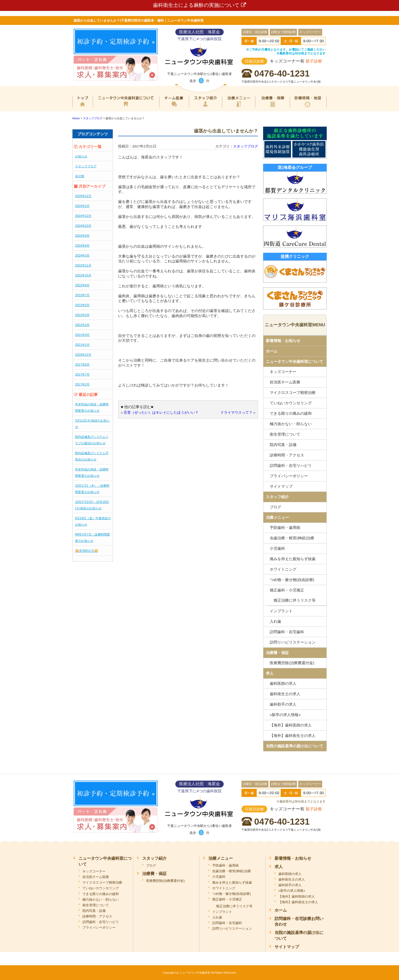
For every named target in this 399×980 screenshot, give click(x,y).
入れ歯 (275, 621)
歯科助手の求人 (283, 704)
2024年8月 (82, 246)
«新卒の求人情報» (285, 715)
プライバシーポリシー (289, 476)
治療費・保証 (272, 108)
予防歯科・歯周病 (285, 528)
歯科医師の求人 (283, 683)
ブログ (275, 507)
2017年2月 (82, 384)
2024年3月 (82, 256)
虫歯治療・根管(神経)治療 (292, 538)
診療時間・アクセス (287, 455)
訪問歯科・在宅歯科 (287, 632)
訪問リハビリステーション (293, 642)
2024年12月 (83, 216)
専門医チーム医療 (174, 108)
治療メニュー (239, 108)
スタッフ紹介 (205, 108)
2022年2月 (82, 325)
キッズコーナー (283, 372)
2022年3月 (82, 315)
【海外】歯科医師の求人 (291, 725)
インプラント (281, 611)
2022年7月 (82, 295)
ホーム (82, 108)
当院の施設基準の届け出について (295, 746)
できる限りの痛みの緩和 (291, 413)
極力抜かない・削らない (291, 424)
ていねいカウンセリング (291, 403)
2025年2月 (82, 206)
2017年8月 (82, 365)
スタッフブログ (86, 166)
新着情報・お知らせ (283, 341)
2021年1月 (82, 345)
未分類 (80, 176)
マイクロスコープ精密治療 (293, 392)
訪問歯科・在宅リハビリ (291, 465)
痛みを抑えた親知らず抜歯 (293, 559)
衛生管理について (285, 434)
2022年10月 (83, 275)
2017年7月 (82, 375)
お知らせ (81, 156)
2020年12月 (83, 355)
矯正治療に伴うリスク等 (295, 600)
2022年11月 (83, 265)
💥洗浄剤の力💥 (87, 551)
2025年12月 (83, 196)
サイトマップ (281, 486)
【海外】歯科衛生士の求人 (293, 736)
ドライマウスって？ (236, 413)
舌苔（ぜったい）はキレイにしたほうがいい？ (161, 413)
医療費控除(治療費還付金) (292, 663)
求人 (270, 673)
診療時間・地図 (308, 108)
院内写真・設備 (283, 445)
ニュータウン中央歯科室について (126, 108)
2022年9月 (82, 285)
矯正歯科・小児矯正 (287, 590)
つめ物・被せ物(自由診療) (292, 580)
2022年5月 (82, 305)
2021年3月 (82, 335)
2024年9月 (82, 236)
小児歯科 (277, 548)
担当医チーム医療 (285, 382)
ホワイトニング (283, 569)
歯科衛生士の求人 (285, 694)
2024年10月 (83, 226)
